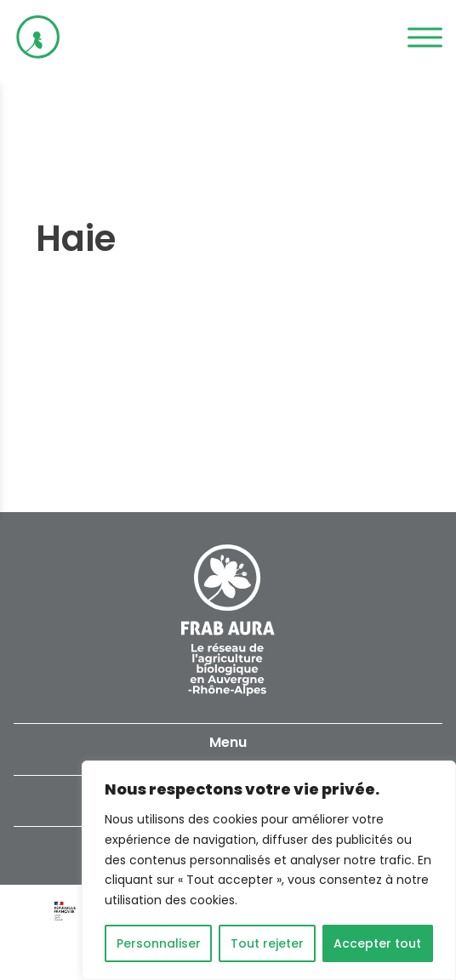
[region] (269, 870)
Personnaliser (159, 943)
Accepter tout (377, 943)
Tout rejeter (267, 943)
